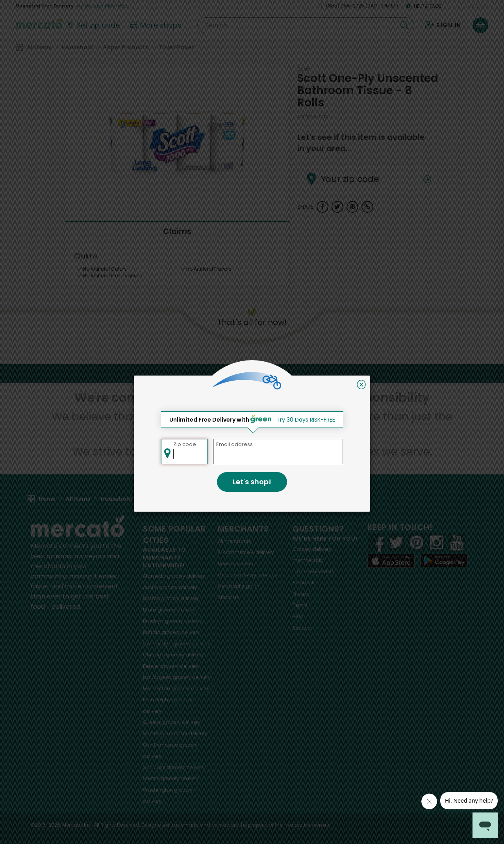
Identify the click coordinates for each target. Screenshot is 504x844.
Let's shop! (252, 482)
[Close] (361, 385)
